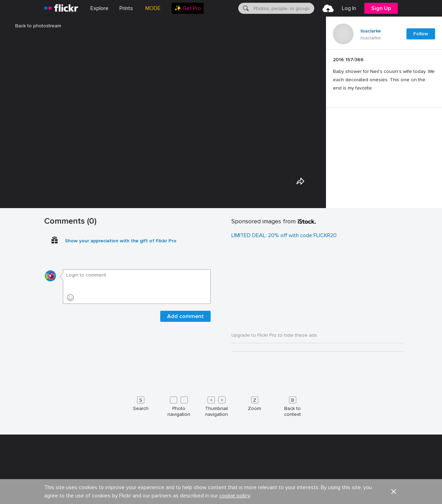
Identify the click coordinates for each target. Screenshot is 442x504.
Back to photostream (34, 26)
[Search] (245, 8)
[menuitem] (126, 8)
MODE (153, 8)
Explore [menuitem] (99, 8)
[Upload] (328, 8)
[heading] (61, 8)
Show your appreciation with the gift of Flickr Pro (121, 492)
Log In (349, 8)
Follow (421, 34)
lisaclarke (371, 31)
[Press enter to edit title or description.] (384, 74)
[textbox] (283, 8)
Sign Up (381, 8)
